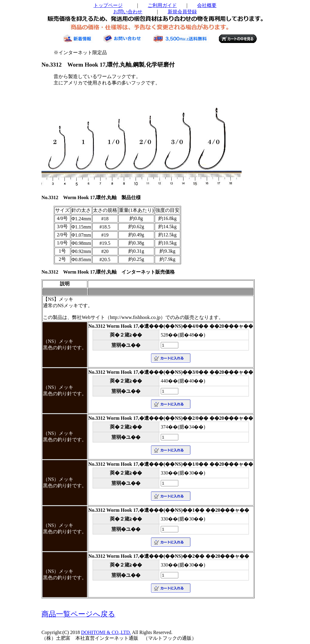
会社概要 (207, 5)
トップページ (108, 5)
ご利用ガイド (162, 5)
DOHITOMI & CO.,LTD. (106, 632)
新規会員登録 (182, 12)
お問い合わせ (128, 12)
